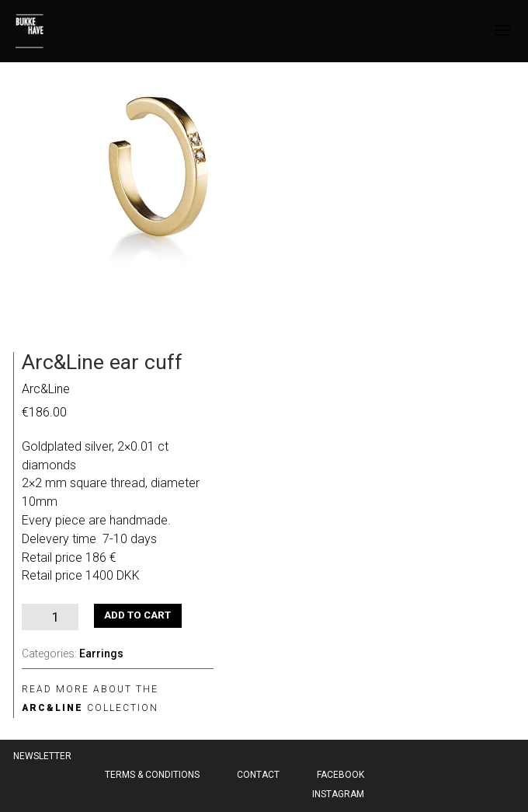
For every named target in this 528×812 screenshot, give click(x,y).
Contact (258, 775)
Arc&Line (46, 389)
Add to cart (137, 615)
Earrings (101, 653)
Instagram (338, 794)
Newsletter (42, 756)
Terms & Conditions (152, 775)
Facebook (340, 775)
